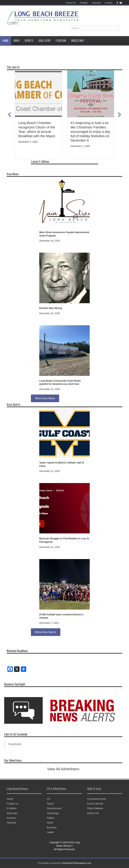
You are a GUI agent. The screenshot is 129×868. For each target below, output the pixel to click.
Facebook (15, 744)
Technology (53, 813)
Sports (29, 41)
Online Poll (93, 813)
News (17, 41)
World (50, 823)
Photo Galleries (95, 808)
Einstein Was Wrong (51, 308)
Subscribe (96, 3)
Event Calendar (95, 804)
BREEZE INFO (78, 41)
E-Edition (84, 3)
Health (50, 832)
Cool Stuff (44, 41)
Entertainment (54, 808)
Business (52, 828)
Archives (109, 3)
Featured (11, 823)
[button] (9, 115)
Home (5, 41)
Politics (51, 818)
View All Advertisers (63, 769)
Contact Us (71, 3)
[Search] (95, 28)
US (48, 799)
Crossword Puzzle (97, 799)
